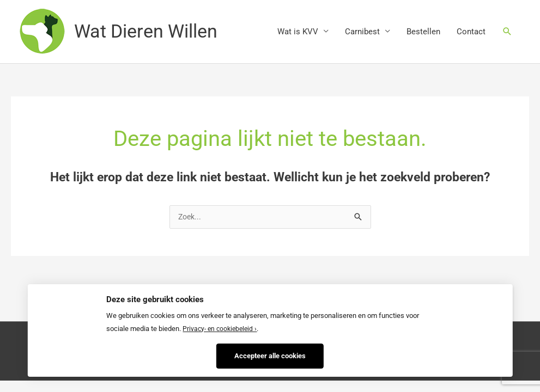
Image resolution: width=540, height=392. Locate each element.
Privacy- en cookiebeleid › (222, 327)
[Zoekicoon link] (507, 32)
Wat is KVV (298, 32)
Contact (471, 32)
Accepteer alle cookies (270, 354)
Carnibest (362, 32)
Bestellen (423, 32)
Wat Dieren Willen (150, 32)
